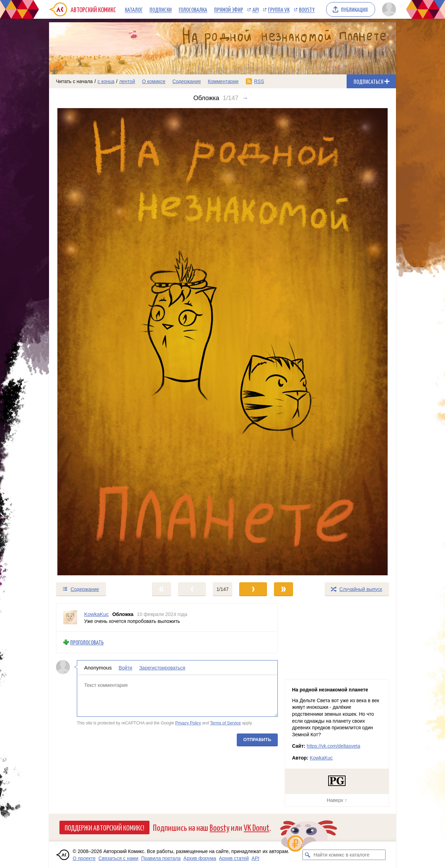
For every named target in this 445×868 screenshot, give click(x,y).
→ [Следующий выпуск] (245, 98)
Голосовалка (193, 9)
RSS (259, 81)
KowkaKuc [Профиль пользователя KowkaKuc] (96, 614)
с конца (106, 81)
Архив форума (200, 858)
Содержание (187, 81)
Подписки (161, 9)
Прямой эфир (229, 9)
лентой (127, 81)
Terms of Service (225, 723)
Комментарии (223, 81)
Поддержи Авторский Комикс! (104, 827)
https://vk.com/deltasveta (333, 746)
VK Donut (257, 827)
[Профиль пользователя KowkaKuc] (70, 617)
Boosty (307, 9)
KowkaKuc (321, 758)
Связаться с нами (118, 858)
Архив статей (234, 858)
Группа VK (279, 9)
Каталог (134, 9)
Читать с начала (74, 81)
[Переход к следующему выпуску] (222, 342)
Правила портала (161, 858)
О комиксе (153, 81)
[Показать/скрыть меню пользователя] (388, 9)
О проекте (84, 858)
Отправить (257, 739)
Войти (125, 667)
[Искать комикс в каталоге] (308, 855)
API (256, 9)
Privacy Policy (188, 723)
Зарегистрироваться (162, 667)
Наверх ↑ (337, 800)
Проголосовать (87, 642)
